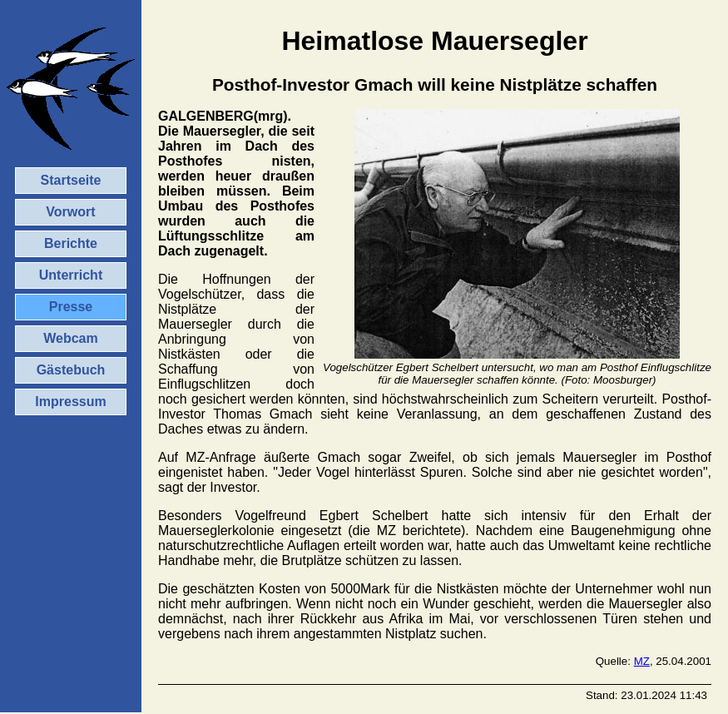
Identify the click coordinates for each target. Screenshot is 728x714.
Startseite (71, 180)
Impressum (70, 402)
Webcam (71, 338)
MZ (642, 661)
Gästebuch (71, 370)
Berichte (71, 243)
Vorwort (70, 212)
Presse (71, 307)
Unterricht (71, 275)
